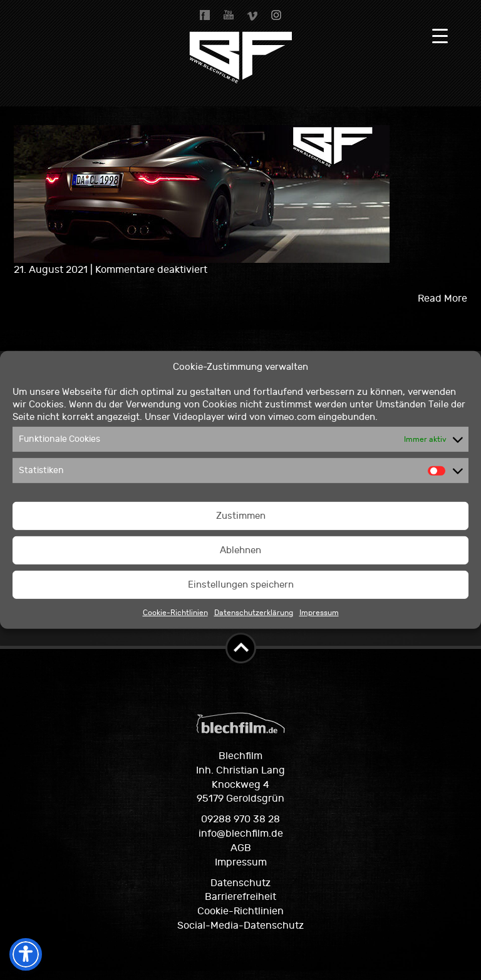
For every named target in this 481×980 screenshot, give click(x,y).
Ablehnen (240, 550)
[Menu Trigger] (440, 36)
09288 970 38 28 (240, 819)
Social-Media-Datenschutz (240, 926)
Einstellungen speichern (241, 585)
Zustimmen (241, 516)
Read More (442, 299)
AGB (241, 848)
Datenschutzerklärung (254, 613)
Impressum (319, 613)
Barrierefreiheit (240, 897)
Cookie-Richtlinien (175, 613)
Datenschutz (240, 883)
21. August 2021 (52, 270)
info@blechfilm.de (241, 834)
